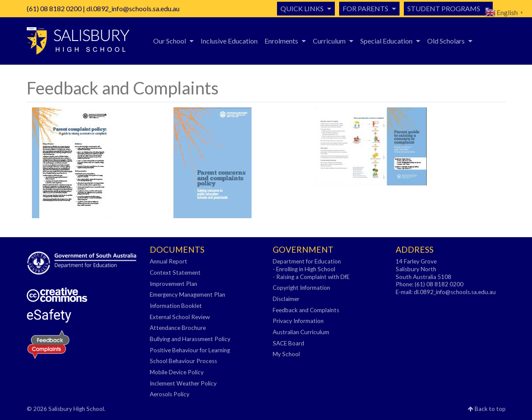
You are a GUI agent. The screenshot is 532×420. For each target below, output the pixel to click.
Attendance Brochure (178, 328)
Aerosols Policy (170, 394)
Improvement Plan (173, 284)
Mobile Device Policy (177, 372)
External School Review (180, 317)
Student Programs (444, 8)
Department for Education (307, 261)
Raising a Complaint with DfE (313, 277)
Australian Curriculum (301, 332)
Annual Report (168, 261)
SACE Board (288, 343)
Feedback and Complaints (306, 310)
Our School (170, 41)
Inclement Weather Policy (183, 383)
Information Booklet (176, 306)
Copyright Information (301, 288)
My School (286, 354)
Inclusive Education (229, 41)
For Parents (365, 8)
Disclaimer (286, 299)
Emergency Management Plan (187, 295)
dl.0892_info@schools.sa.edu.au (133, 8)
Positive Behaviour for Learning (190, 350)
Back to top (487, 409)
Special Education (386, 41)
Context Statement (175, 273)
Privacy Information (298, 321)
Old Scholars (446, 41)
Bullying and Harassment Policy (190, 339)
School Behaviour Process (183, 361)
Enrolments (281, 41)
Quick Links (302, 8)
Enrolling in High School (306, 269)
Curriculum (329, 41)
